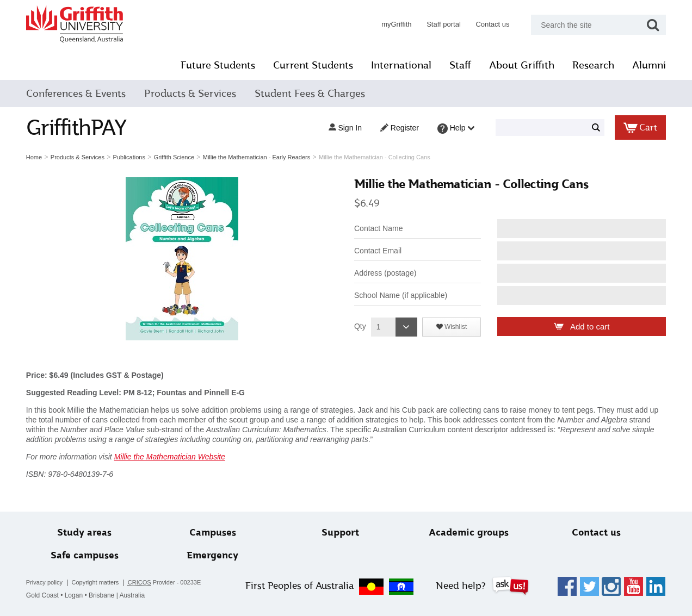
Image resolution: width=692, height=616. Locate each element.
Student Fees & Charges (311, 94)
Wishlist (455, 327)
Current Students (311, 65)
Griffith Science (176, 157)
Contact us (491, 24)
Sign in (343, 128)
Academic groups (468, 533)
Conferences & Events (78, 94)
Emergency (214, 555)
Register (398, 128)
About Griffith (520, 65)
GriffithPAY (78, 127)
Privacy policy (46, 582)
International (400, 65)
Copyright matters (97, 582)
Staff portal (442, 24)
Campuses (213, 533)
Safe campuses (86, 555)
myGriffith (395, 24)
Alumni (647, 65)
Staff (459, 65)
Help (455, 129)
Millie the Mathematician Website (171, 457)
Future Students (216, 65)
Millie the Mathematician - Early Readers (258, 157)
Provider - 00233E (166, 583)
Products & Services (192, 94)
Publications (131, 157)
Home (36, 157)
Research (592, 65)
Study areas (86, 533)
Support (341, 533)
